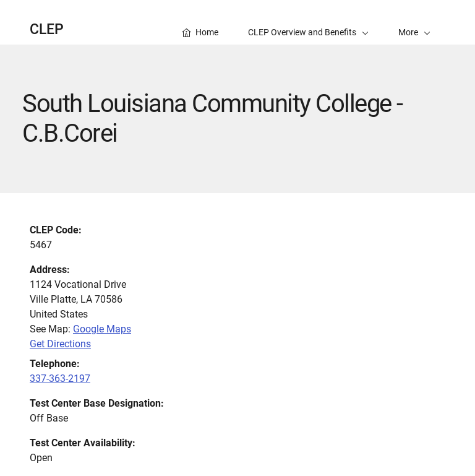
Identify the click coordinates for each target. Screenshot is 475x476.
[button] (414, 22)
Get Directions (60, 344)
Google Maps (102, 329)
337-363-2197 (60, 379)
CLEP (47, 29)
